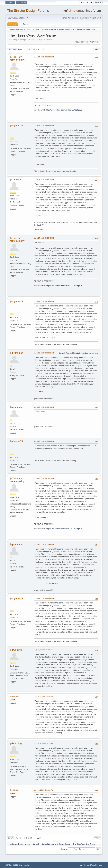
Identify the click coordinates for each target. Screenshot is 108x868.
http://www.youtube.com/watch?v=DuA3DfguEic (64, 110)
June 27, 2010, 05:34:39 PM (44, 180)
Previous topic (82, 42)
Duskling (17, 650)
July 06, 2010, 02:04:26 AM (44, 743)
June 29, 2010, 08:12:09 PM (44, 598)
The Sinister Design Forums (28, 11)
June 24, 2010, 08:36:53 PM (44, 57)
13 (43, 49)
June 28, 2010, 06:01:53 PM (44, 478)
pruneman (18, 353)
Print (97, 49)
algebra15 (18, 126)
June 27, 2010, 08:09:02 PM (44, 301)
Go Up (11, 838)
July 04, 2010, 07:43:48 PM (44, 650)
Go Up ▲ (99, 865)
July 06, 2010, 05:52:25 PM (44, 790)
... (41, 49)
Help (81, 865)
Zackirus (17, 180)
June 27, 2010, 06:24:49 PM (44, 238)
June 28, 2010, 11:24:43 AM (44, 407)
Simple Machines (24, 865)
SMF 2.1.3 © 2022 (12, 865)
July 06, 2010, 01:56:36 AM (44, 696)
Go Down (12, 49)
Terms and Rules (89, 865)
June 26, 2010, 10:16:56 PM (44, 125)
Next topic (95, 42)
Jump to (64, 849)
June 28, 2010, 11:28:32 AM (44, 441)
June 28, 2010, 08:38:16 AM (44, 353)
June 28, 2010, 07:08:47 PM (44, 544)
